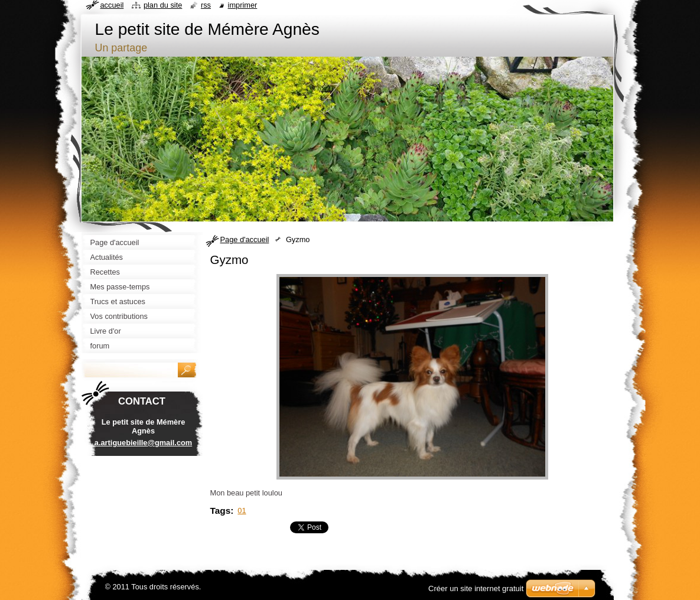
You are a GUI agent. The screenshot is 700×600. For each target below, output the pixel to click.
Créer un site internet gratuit (476, 588)
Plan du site (163, 5)
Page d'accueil (245, 239)
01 (242, 511)
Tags (221, 511)
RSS (206, 5)
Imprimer (243, 5)
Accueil (112, 5)
